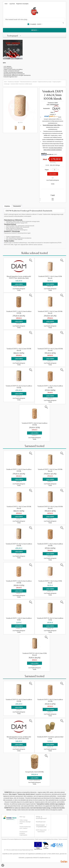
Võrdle (53, 184)
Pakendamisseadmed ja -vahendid (28, 82)
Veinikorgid (7, 84)
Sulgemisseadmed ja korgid (45, 82)
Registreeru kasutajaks (22, 4)
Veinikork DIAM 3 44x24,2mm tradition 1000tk (35, 424)
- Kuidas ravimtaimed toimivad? (11, 71)
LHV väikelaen (8, 67)
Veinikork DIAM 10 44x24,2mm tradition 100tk (50, 619)
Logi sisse (12, 4)
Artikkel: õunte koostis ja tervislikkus (13, 69)
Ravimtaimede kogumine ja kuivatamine (14, 74)
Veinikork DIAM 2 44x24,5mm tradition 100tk (19, 619)
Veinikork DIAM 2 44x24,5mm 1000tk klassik (21, 84)
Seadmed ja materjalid (13, 82)
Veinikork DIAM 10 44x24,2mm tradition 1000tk (19, 387)
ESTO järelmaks (8, 68)
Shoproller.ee (64, 861)
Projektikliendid (41, 826)
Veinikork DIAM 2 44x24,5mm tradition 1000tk (50, 387)
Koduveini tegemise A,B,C (10, 77)
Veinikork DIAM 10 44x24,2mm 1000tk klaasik (50, 350)
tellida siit (47, 135)
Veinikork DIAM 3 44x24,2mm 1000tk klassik (19, 350)
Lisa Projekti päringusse (53, 180)
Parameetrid (17, 206)
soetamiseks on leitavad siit (55, 139)
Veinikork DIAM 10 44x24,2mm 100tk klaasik (35, 654)
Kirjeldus (7, 206)
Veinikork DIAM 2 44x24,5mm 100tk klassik (50, 277)
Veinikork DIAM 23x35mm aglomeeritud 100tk (50, 737)
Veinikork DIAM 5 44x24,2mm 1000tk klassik (50, 312)
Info (53, 199)
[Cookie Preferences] (3, 865)
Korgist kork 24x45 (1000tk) (35, 771)
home (5, 82)
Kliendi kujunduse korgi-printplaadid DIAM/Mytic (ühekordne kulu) (19, 277)
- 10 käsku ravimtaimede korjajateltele (13, 72)
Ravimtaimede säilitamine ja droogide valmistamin (17, 75)
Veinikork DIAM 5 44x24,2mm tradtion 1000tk (19, 312)
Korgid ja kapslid (56, 82)
